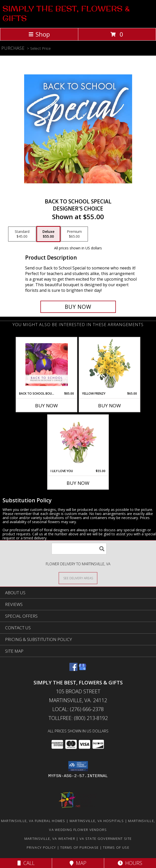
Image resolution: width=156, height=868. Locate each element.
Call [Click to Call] (26, 863)
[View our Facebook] (73, 669)
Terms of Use (116, 847)
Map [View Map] (78, 863)
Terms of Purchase (79, 847)
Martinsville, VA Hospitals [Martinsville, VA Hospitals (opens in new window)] (97, 821)
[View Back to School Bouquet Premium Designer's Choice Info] (47, 364)
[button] (78, 766)
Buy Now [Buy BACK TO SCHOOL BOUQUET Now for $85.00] (46, 406)
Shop (39, 34)
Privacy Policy (41, 847)
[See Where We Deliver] (78, 578)
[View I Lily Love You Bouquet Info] (78, 442)
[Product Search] (79, 549)
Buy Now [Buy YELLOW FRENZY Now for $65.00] (110, 406)
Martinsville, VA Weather (50, 839)
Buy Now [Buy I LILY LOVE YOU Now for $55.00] (78, 483)
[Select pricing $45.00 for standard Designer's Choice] (22, 234)
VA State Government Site (106, 839)
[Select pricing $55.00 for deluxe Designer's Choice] (48, 234)
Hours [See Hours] (130, 863)
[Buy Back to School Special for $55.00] (78, 307)
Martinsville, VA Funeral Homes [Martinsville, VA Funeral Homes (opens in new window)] (33, 821)
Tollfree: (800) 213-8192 (78, 718)
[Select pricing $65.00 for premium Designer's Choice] (74, 234)
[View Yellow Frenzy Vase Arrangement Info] (110, 365)
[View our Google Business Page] (83, 669)
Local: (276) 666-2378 (78, 709)
